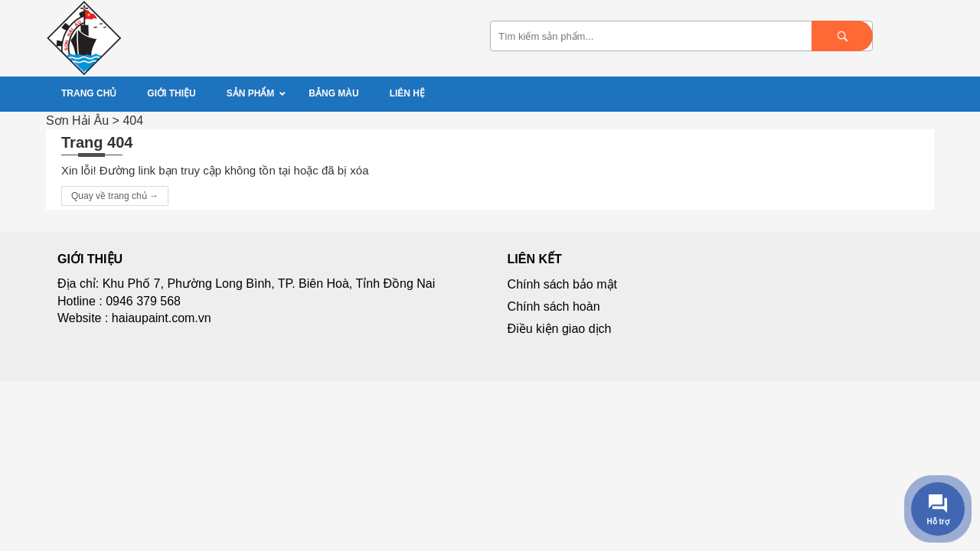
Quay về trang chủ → (115, 196)
